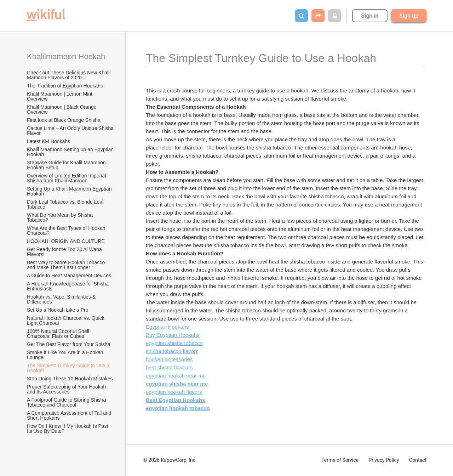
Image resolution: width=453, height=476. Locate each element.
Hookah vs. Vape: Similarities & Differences (62, 299)
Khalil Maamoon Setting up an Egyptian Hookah (71, 152)
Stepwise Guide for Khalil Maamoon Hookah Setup (67, 165)
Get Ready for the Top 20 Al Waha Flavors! (65, 252)
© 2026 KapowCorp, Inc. (170, 460)
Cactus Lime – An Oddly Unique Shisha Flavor (71, 131)
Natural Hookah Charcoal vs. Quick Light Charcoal (66, 321)
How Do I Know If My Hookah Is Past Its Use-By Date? (68, 429)
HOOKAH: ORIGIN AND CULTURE (66, 241)
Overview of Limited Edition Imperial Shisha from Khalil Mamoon (67, 178)
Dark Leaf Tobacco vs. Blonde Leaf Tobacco (66, 204)
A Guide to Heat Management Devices (69, 276)
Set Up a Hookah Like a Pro (58, 310)
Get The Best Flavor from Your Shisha (69, 344)
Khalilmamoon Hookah (66, 56)
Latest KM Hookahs (48, 141)
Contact (418, 460)
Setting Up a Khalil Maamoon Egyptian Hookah (70, 191)
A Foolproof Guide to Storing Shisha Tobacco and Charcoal (67, 402)
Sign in (370, 16)
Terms (340, 460)
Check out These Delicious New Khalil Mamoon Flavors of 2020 (69, 75)
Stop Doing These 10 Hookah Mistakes (70, 379)
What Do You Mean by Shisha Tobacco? (61, 217)
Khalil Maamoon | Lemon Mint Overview (60, 96)
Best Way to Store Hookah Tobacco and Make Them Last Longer (67, 265)
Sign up (409, 16)
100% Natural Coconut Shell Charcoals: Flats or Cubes (59, 334)
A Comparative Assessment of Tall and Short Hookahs (70, 415)
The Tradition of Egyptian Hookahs (65, 86)
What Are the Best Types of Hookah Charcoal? (67, 231)
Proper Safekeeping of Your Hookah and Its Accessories (67, 389)
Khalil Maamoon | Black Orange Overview (62, 109)
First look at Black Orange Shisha (64, 120)
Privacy (384, 460)
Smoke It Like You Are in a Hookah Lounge (66, 355)
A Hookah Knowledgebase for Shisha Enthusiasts (68, 286)
